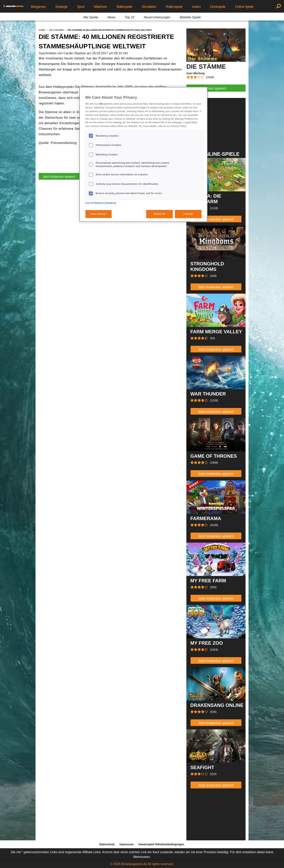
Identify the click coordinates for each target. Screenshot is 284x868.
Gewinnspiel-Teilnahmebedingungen (161, 844)
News (111, 17)
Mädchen (100, 7)
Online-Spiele (244, 7)
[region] (143, 154)
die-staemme (56, 30)
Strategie (61, 7)
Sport (81, 7)
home (42, 30)
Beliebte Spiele (190, 17)
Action (196, 7)
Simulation (149, 7)
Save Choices (99, 214)
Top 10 (130, 17)
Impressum (127, 844)
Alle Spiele (91, 17)
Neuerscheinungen (157, 17)
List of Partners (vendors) (101, 203)
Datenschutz (107, 844)
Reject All (159, 214)
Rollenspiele (174, 7)
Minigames (38, 7)
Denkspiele (218, 7)
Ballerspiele (124, 7)
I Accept (188, 214)
